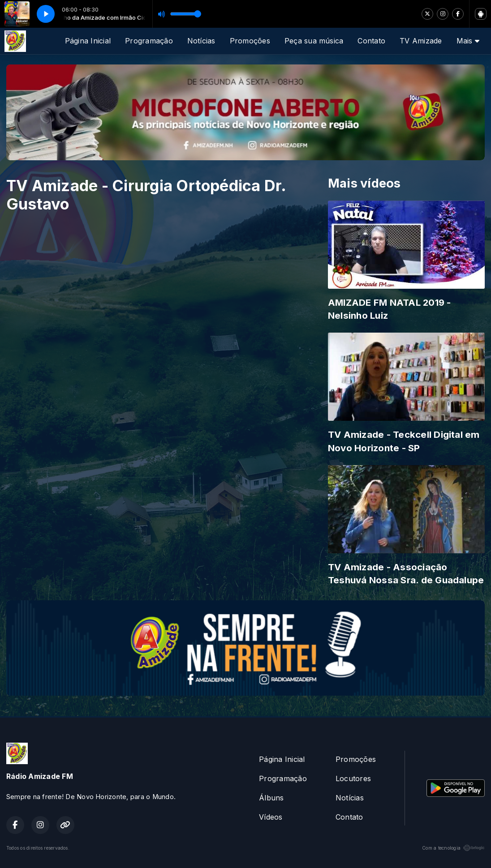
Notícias (201, 41)
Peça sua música (314, 41)
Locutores (353, 778)
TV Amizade (421, 41)
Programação (149, 41)
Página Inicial (88, 41)
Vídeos (271, 817)
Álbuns (271, 798)
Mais (468, 41)
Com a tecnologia (453, 848)
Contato (371, 41)
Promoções (250, 41)
